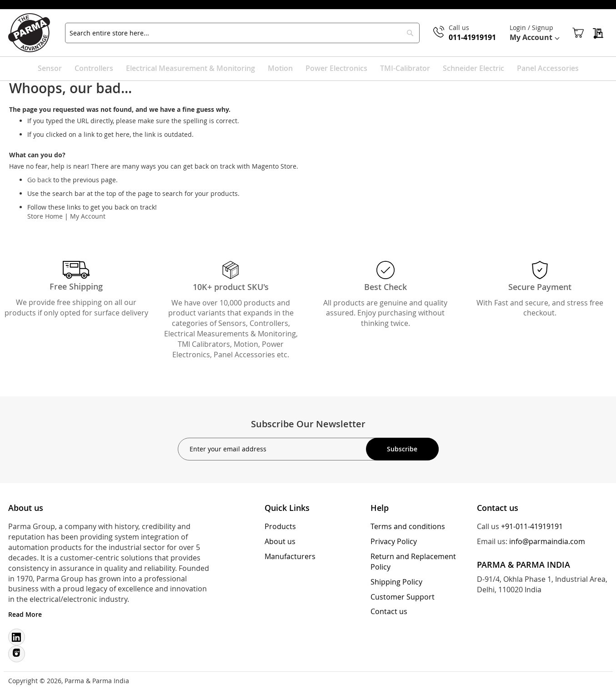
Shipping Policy (396, 582)
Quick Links (287, 508)
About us (280, 541)
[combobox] (242, 33)
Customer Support (403, 597)
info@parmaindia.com (547, 541)
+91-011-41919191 (532, 526)
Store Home (45, 217)
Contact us (389, 611)
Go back (39, 181)
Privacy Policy (394, 541)
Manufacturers (290, 556)
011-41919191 (471, 38)
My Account (88, 217)
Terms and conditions (408, 526)
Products (280, 526)
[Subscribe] (402, 449)
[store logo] (34, 34)
